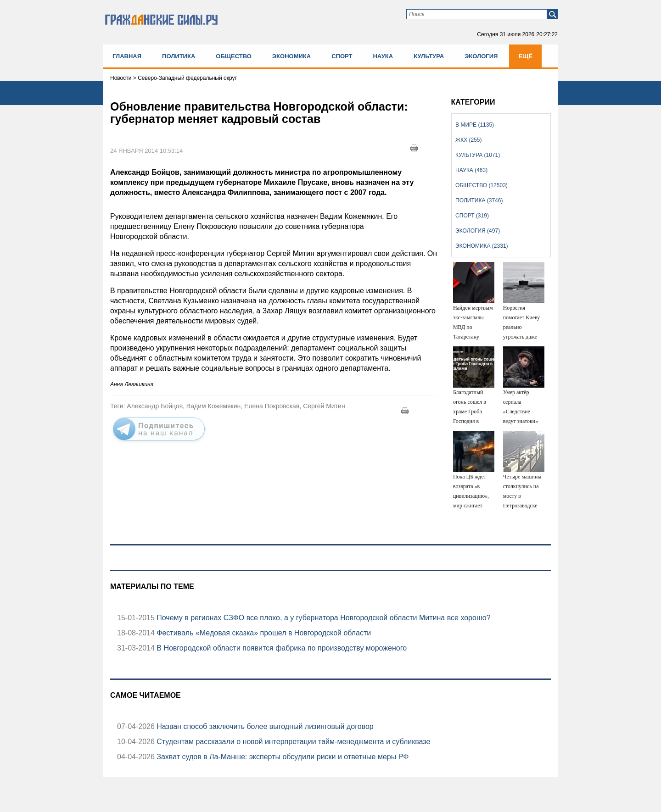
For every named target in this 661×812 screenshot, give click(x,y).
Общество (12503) (482, 185)
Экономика (291, 56)
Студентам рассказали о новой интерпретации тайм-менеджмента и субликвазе (292, 742)
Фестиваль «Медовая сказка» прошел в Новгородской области (263, 633)
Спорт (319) (472, 216)
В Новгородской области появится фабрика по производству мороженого (281, 648)
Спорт (342, 56)
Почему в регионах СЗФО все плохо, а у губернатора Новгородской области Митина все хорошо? (323, 618)
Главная (127, 56)
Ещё (525, 56)
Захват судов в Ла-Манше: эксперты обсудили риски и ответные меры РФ (282, 757)
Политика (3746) (479, 200)
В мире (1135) (475, 125)
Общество (234, 56)
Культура (429, 56)
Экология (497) (478, 231)
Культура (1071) (478, 155)
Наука (383, 56)
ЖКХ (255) (468, 140)
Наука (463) (471, 170)
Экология (481, 56)
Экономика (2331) (482, 246)
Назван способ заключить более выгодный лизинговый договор (264, 726)
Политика (179, 56)
